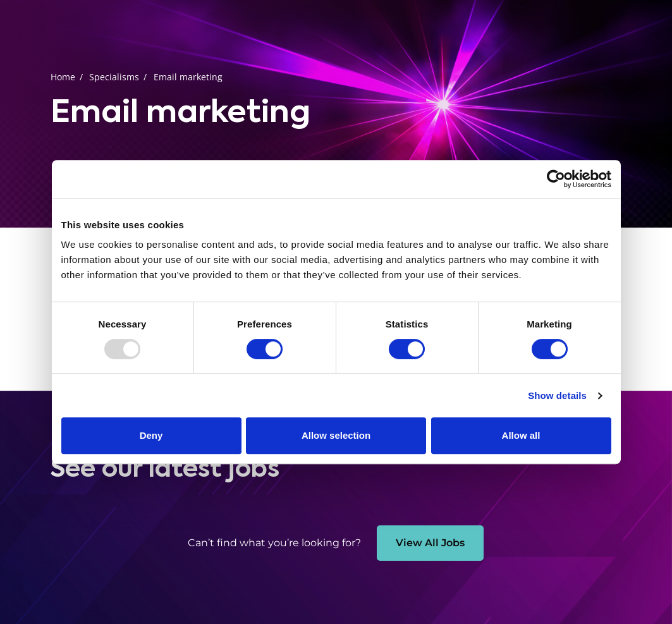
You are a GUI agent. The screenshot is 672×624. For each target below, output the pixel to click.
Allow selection (336, 435)
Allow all (521, 435)
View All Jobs (430, 543)
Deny (151, 435)
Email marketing (188, 77)
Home (63, 77)
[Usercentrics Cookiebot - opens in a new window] (556, 179)
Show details (557, 395)
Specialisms (114, 77)
